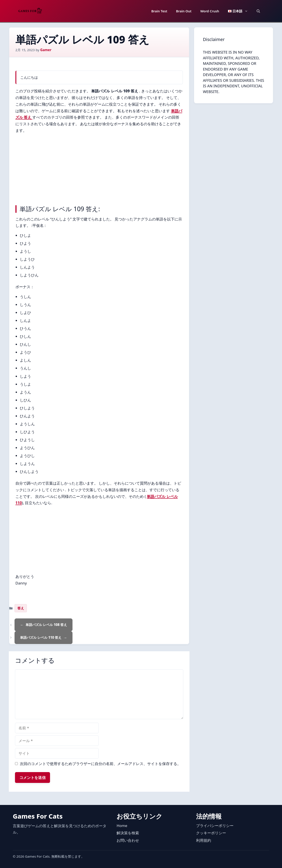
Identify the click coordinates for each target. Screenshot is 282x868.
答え (21, 608)
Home (122, 826)
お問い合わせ (128, 840)
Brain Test (159, 11)
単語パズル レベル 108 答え (46, 625)
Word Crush (210, 11)
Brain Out (184, 11)
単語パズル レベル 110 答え (41, 637)
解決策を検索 (128, 833)
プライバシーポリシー (215, 826)
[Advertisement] (99, 168)
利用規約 (204, 840)
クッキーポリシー (211, 833)
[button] (258, 11)
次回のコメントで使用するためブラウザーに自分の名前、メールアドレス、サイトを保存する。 (100, 764)
